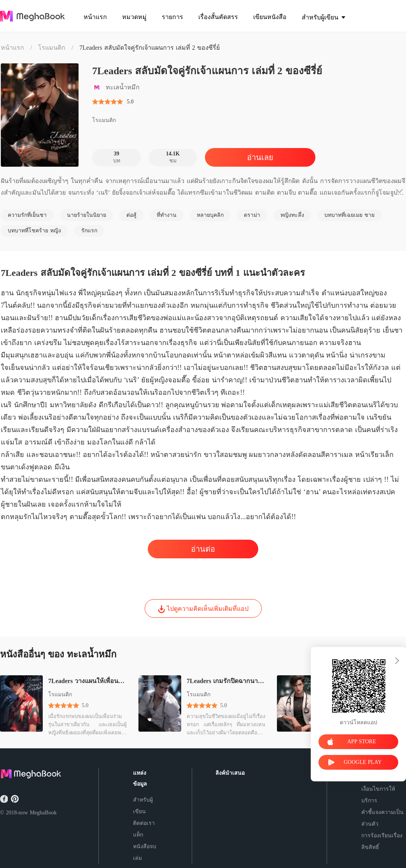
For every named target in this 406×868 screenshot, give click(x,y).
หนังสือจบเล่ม (145, 852)
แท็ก (138, 835)
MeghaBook (43, 813)
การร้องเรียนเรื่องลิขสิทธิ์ (382, 841)
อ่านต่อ (203, 549)
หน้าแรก (12, 48)
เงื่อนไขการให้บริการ (378, 795)
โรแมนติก (52, 48)
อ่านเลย (260, 157)
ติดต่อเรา (144, 823)
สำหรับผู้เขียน (143, 806)
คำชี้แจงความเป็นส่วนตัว (382, 818)
